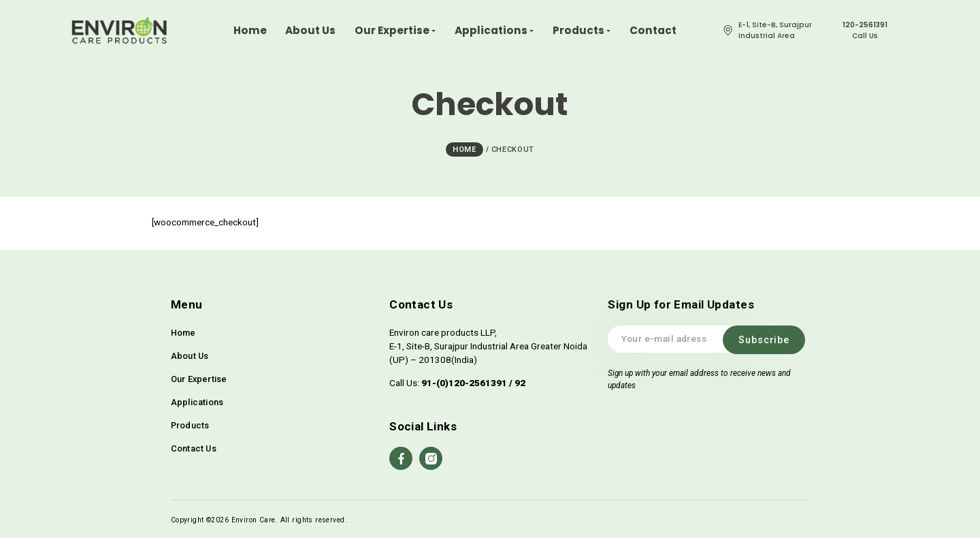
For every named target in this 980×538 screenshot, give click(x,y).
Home (183, 331)
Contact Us (194, 447)
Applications (197, 401)
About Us (190, 354)
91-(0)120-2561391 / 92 (473, 382)
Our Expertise (199, 378)
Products (190, 424)
